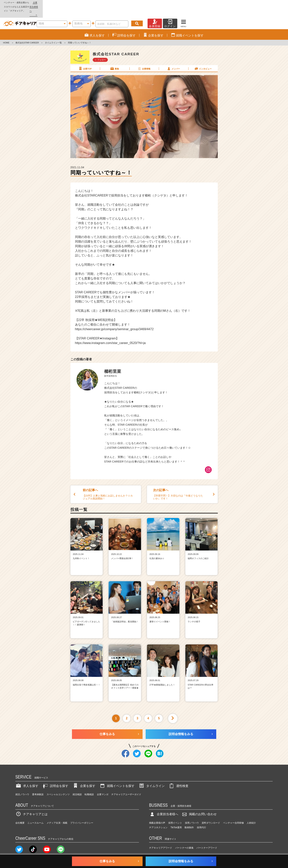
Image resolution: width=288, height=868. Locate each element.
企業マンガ (103, 782)
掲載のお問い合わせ (199, 802)
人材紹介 (251, 810)
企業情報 (144, 56)
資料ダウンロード (211, 810)
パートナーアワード (207, 836)
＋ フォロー (100, 47)
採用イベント (175, 810)
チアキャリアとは (31, 802)
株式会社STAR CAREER (27, 30)
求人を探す (27, 773)
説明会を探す (55, 773)
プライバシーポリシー (82, 810)
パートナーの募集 (184, 836)
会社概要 (20, 810)
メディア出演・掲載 (57, 810)
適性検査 (178, 773)
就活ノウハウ (22, 782)
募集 (114, 56)
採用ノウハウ (192, 810)
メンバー (173, 56)
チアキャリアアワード (161, 836)
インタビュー (203, 56)
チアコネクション (158, 815)
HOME (6, 30)
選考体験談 (38, 782)
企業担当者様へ (273, 2)
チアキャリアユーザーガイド (126, 782)
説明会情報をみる (181, 722)
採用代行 (201, 815)
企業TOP (85, 56)
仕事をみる (107, 722)
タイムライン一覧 (53, 30)
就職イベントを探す (117, 773)
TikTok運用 (176, 815)
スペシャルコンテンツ (58, 782)
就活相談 (77, 782)
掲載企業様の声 (157, 810)
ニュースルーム (35, 810)
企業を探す (84, 773)
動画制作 (189, 815)
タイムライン (152, 773)
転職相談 (89, 782)
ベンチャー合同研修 (234, 810)
